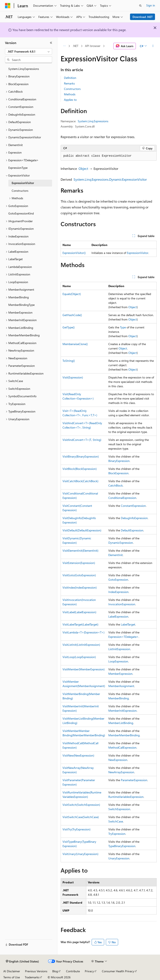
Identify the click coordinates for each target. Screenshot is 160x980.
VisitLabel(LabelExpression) (79, 612)
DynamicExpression (121, 543)
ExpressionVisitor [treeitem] (23, 183)
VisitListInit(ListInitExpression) (81, 645)
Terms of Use (12, 977)
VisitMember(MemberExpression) (84, 669)
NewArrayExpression (121, 772)
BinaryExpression (119, 461)
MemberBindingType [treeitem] (21, 305)
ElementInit (116, 555)
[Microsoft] (8, 6)
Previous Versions (36, 971)
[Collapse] (51, 43)
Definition (70, 78)
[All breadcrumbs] (64, 46)
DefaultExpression (132, 530)
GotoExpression (118, 580)
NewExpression (118, 760)
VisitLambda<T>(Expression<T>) (83, 632)
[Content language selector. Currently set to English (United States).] (22, 961)
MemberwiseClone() (75, 344)
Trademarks (32, 977)
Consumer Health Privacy (118, 971)
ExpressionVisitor (138, 253)
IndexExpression (118, 592)
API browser (93, 46)
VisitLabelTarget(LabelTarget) (80, 624)
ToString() (69, 361)
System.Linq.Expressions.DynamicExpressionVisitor (110, 179)
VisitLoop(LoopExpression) (79, 657)
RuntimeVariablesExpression (126, 797)
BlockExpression (118, 473)
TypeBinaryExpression (122, 846)
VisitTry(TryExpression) (76, 829)
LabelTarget (128, 624)
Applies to (70, 100)
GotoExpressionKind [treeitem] (21, 213)
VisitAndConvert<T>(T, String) (82, 440)
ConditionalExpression (122, 498)
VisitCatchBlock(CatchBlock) (80, 481)
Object (83, 168)
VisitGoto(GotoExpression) (79, 575)
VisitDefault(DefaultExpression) (82, 530)
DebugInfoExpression (134, 518)
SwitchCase (116, 821)
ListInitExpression (119, 649)
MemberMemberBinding (124, 735)
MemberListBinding (121, 723)
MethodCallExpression (122, 747)
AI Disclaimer (12, 971)
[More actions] (153, 46)
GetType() (69, 327)
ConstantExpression (133, 506)
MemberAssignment (121, 686)
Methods (70, 94)
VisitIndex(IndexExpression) (80, 587)
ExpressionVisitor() (74, 253)
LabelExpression (118, 616)
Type (123, 327)
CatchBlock (116, 485)
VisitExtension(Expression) (79, 563)
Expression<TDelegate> (123, 637)
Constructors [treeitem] (20, 191)
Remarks (69, 83)
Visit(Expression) (73, 377)
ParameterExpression (134, 780)
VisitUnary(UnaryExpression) (80, 854)
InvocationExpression (122, 604)
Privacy (89, 971)
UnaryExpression (119, 858)
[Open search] (140, 6)
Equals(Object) (72, 294)
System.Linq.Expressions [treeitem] (24, 69)
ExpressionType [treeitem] (18, 168)
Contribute (73, 971)
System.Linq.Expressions (93, 121)
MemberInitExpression (122, 711)
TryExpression (117, 834)
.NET (76, 46)
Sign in (151, 5)
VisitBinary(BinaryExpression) (81, 456)
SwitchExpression (119, 809)
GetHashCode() (72, 315)
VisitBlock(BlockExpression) (80, 469)
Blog (55, 971)
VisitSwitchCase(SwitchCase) (81, 817)
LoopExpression (118, 661)
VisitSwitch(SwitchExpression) (81, 805)
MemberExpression (120, 674)
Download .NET (143, 17)
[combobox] (29, 52)
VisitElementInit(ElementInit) (80, 551)
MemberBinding (119, 698)
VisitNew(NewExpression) (78, 755)
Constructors (72, 89)
